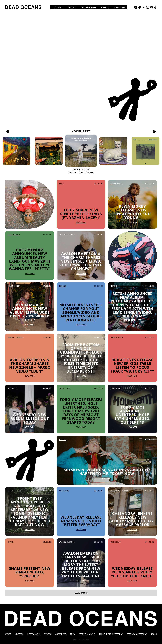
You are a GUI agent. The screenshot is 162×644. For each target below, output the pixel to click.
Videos (105, 8)
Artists (73, 8)
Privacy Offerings (137, 634)
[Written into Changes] (81, 151)
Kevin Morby (117, 193)
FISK (88, 640)
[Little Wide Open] (49, 151)
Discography (89, 8)
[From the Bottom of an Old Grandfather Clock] (146, 151)
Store (58, 8)
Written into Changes (81, 172)
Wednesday (13, 398)
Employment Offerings (111, 634)
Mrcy (61, 190)
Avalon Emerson (81, 170)
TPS (83, 640)
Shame (11, 546)
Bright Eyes (117, 344)
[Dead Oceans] (23, 7)
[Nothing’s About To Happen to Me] (113, 151)
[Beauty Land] (16, 151)
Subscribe (120, 8)
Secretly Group (87, 634)
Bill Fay (64, 341)
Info (72, 634)
